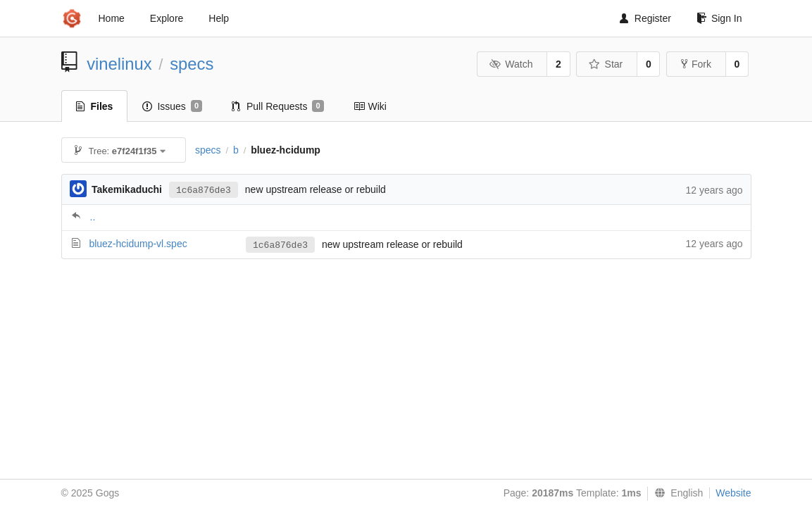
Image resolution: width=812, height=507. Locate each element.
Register (645, 18)
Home (112, 18)
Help (219, 18)
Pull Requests (278, 106)
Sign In (719, 18)
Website (733, 493)
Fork (696, 64)
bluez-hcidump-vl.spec (138, 244)
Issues (172, 106)
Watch (511, 64)
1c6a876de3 (204, 190)
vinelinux (119, 64)
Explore (167, 18)
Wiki (370, 106)
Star (606, 64)
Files (95, 106)
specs (192, 64)
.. (93, 217)
